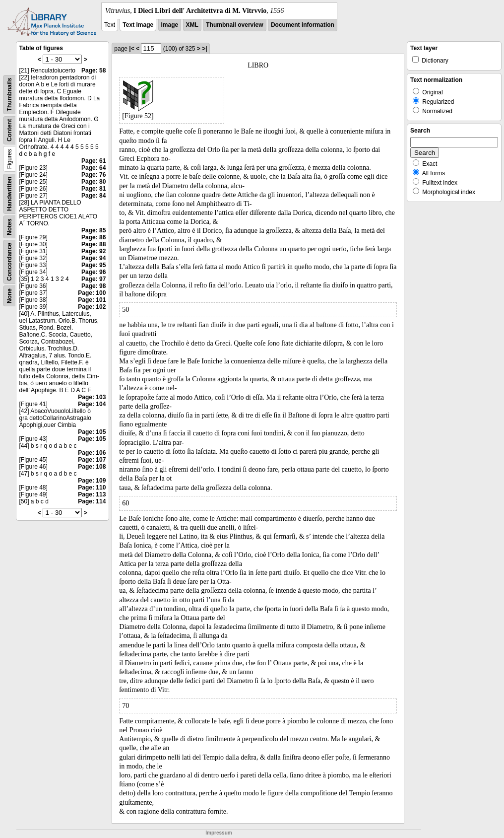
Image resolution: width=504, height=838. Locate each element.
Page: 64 (94, 168)
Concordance (9, 262)
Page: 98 (94, 286)
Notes (9, 227)
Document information (303, 25)
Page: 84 (94, 196)
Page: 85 (94, 230)
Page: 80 (94, 182)
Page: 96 (94, 272)
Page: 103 (92, 397)
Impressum (219, 833)
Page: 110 (92, 488)
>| (204, 49)
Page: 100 (92, 293)
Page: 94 (94, 258)
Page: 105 (92, 432)
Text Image (138, 25)
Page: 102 (92, 307)
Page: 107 (92, 460)
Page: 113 (92, 494)
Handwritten (9, 194)
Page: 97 (94, 279)
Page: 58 (94, 70)
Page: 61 (94, 161)
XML (192, 25)
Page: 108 (92, 467)
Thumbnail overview (234, 25)
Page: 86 (94, 237)
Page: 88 (94, 244)
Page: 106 (92, 453)
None (9, 296)
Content (9, 130)
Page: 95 (94, 265)
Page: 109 (92, 481)
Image (170, 25)
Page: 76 (94, 175)
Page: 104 (92, 404)
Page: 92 (94, 251)
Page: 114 (92, 501)
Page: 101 (92, 300)
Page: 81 (94, 189)
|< (131, 49)
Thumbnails (9, 95)
